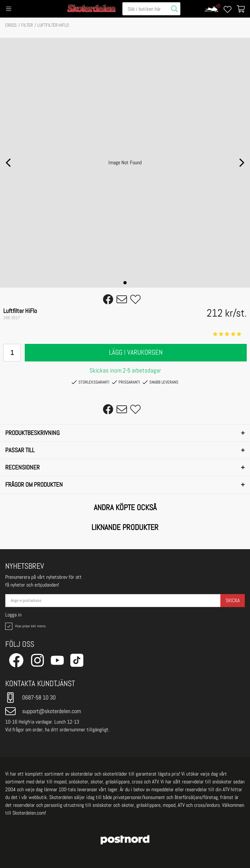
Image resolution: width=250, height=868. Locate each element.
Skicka (233, 600)
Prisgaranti (126, 382)
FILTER (27, 25)
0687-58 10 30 (30, 698)
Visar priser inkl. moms (25, 626)
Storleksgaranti (90, 382)
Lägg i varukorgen (136, 352)
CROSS (11, 25)
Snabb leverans (160, 382)
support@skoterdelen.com (43, 711)
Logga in (13, 615)
